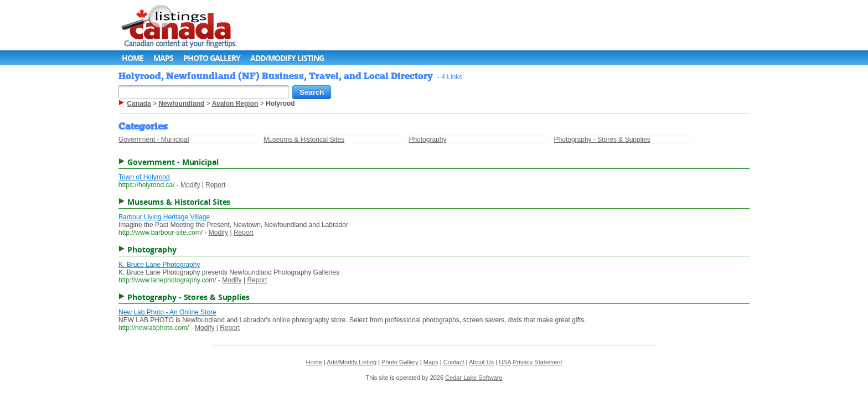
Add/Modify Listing (287, 58)
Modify (190, 185)
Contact (454, 362)
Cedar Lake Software (474, 378)
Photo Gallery (212, 58)
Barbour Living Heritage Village (164, 217)
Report (215, 185)
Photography (427, 140)
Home (133, 58)
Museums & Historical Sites (304, 140)
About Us (481, 362)
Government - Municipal (154, 140)
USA (505, 362)
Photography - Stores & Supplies (602, 140)
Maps (163, 58)
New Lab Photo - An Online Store (167, 312)
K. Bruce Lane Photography (159, 265)
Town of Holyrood (144, 177)
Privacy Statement (537, 362)
